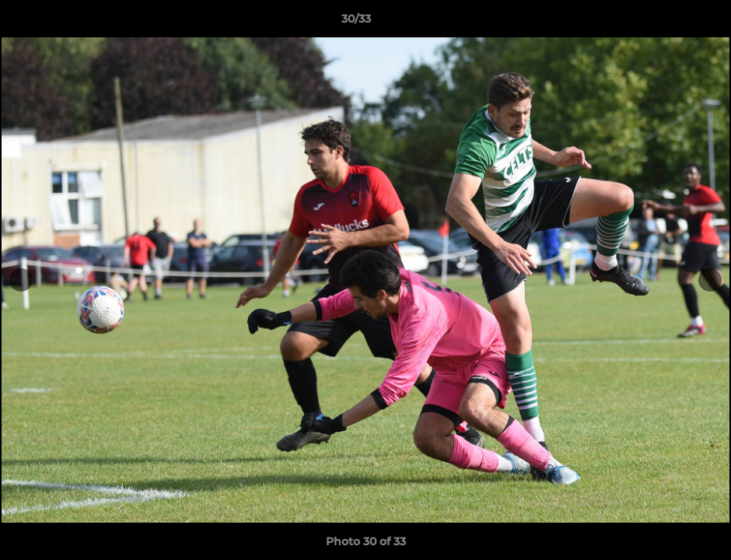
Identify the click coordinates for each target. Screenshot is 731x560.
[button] (666, 23)
